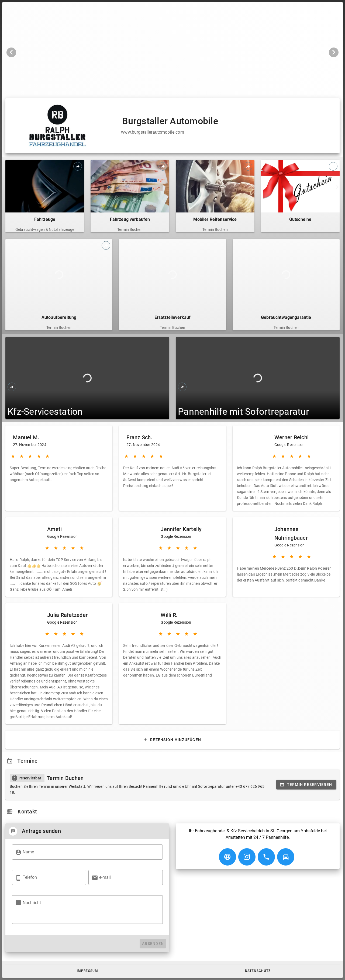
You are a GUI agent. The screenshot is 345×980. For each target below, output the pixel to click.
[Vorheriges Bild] (11, 52)
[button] (87, 971)
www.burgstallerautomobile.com (152, 132)
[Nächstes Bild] (334, 52)
